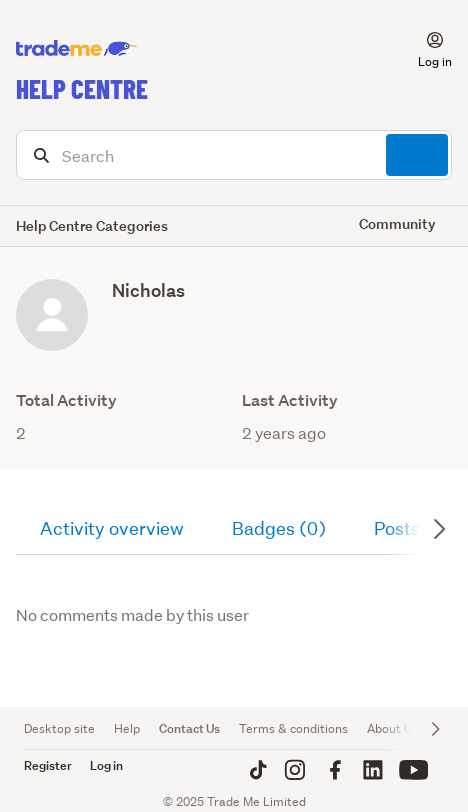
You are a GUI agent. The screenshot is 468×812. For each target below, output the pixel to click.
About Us (392, 728)
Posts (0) (412, 528)
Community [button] (397, 223)
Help (127, 728)
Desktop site (59, 728)
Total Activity (66, 400)
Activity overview (112, 528)
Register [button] (48, 765)
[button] (423, 49)
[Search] (234, 155)
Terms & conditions (293, 728)
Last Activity (290, 400)
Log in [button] (106, 765)
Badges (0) (279, 528)
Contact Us (189, 728)
